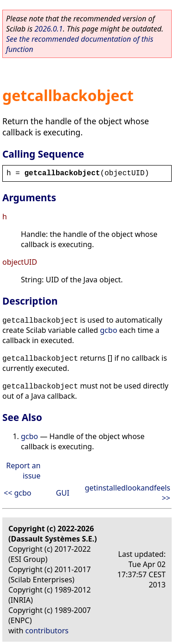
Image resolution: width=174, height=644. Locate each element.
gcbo (109, 330)
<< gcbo (18, 493)
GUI (63, 493)
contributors (47, 631)
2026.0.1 (48, 29)
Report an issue (23, 471)
